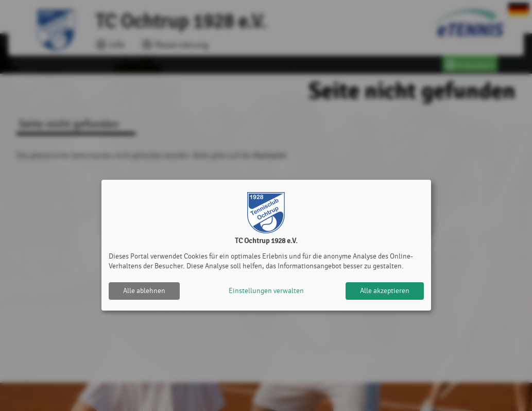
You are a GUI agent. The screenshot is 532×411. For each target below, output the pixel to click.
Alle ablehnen (144, 291)
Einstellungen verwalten (266, 291)
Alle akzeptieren (385, 291)
